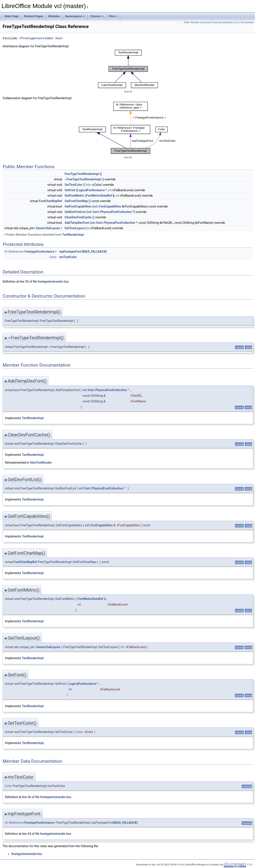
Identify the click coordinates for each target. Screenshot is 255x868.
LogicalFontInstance (91, 190)
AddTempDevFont (77, 223)
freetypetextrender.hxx (41, 38)
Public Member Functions (197, 22)
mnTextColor (68, 257)
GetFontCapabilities (78, 206)
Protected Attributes (222, 22)
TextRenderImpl (73, 235)
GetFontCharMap (76, 201)
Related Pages (34, 16)
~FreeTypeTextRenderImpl (83, 179)
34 (29, 834)
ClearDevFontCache (78, 217)
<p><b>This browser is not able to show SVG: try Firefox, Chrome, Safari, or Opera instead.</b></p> (128, 69)
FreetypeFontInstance (39, 252)
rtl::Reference (13, 252)
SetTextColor (74, 185)
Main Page (12, 16)
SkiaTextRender (41, 463)
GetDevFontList (75, 212)
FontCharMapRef (50, 201)
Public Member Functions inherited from (44, 235)
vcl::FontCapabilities (107, 206)
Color (88, 185)
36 (29, 797)
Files (113, 16)
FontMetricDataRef (99, 196)
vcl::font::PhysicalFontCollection (110, 212)
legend (128, 91)
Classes (97, 16)
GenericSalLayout (48, 228)
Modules (54, 16)
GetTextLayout (75, 228)
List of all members (244, 22)
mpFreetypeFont (70, 252)
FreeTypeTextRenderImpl (82, 174)
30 (27, 282)
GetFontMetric (75, 196)
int (110, 190)
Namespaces (75, 16)
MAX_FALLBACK (94, 252)
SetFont (70, 190)
